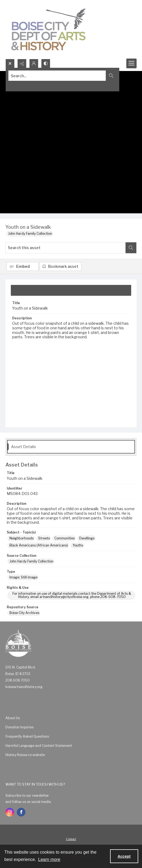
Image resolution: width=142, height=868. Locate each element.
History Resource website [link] (25, 755)
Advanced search (22, 85)
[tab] (71, 290)
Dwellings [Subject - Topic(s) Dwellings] (87, 538)
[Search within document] (131, 248)
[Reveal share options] (22, 63)
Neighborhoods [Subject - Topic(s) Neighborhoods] (22, 538)
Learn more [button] (49, 859)
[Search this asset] (66, 248)
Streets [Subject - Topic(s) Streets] (44, 538)
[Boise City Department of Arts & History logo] (49, 29)
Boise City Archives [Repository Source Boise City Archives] (24, 613)
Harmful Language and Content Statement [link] (39, 746)
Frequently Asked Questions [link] (27, 736)
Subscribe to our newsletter (27, 795)
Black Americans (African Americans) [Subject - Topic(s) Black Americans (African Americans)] (39, 545)
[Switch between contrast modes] (46, 63)
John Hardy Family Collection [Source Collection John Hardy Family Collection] (31, 561)
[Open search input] (10, 63)
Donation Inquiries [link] (19, 727)
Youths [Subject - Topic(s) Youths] (78, 545)
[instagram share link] (10, 812)
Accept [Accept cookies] (124, 856)
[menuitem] (71, 718)
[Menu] (131, 63)
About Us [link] (13, 718)
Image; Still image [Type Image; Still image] (23, 577)
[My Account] (34, 63)
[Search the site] (57, 76)
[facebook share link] (21, 812)
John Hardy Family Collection (30, 234)
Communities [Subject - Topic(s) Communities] (65, 538)
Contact (71, 839)
